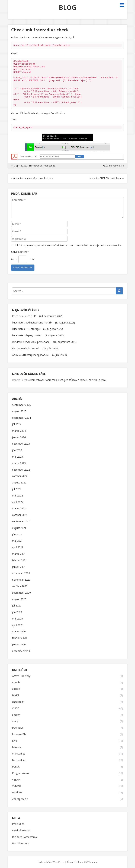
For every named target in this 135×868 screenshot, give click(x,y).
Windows (17, 793)
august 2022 (19, 483)
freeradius (37, 166)
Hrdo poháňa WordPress (51, 862)
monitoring (49, 166)
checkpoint (18, 702)
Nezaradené (19, 760)
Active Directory (21, 676)
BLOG (68, 7)
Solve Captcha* (20, 252)
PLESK (16, 767)
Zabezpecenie (20, 799)
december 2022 (21, 470)
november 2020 (21, 580)
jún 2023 (17, 450)
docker (16, 715)
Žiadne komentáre (115, 166)
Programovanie (21, 773)
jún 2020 (17, 612)
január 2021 (19, 567)
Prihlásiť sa (18, 824)
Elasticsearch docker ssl (26, 348)
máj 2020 (17, 619)
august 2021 (19, 528)
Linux (15, 741)
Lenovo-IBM (19, 734)
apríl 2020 (18, 625)
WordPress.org (21, 843)
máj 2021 (17, 541)
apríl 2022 (18, 502)
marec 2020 (19, 632)
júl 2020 (17, 606)
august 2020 (19, 599)
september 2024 (21, 418)
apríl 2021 (18, 547)
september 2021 (21, 522)
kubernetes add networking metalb (32, 323)
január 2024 (19, 437)
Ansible (16, 683)
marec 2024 (19, 431)
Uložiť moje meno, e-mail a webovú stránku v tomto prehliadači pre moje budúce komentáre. (69, 245)
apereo (16, 689)
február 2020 (19, 638)
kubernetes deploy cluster (27, 335)
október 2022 (20, 476)
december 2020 (21, 573)
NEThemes (91, 862)
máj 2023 (17, 457)
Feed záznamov (21, 831)
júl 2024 (17, 424)
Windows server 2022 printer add (31, 342)
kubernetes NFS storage (26, 329)
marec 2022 (19, 509)
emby (15, 721)
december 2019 (21, 651)
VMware (17, 786)
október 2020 (20, 586)
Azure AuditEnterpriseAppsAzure (30, 355)
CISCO (16, 708)
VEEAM (16, 780)
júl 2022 (17, 489)
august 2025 (19, 411)
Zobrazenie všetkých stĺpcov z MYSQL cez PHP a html (75, 380)
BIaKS (16, 695)
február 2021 (19, 560)
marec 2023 (19, 463)
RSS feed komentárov (25, 837)
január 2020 (19, 645)
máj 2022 (17, 496)
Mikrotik (17, 747)
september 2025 (21, 405)
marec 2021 (19, 554)
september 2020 (21, 593)
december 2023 (21, 444)
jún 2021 (17, 535)
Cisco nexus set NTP (24, 316)
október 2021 (20, 515)
